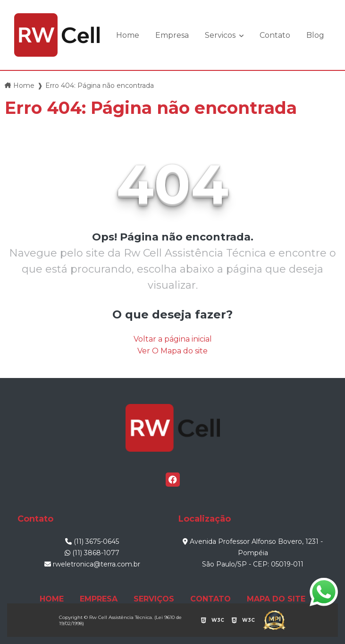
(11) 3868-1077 (92, 553)
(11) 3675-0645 (92, 541)
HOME (52, 599)
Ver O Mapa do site (172, 351)
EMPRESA (99, 599)
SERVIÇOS (154, 599)
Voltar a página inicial (173, 339)
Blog (315, 35)
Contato (275, 35)
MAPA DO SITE (276, 599)
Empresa (172, 35)
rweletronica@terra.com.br (92, 564)
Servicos (221, 35)
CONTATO (210, 599)
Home (128, 35)
